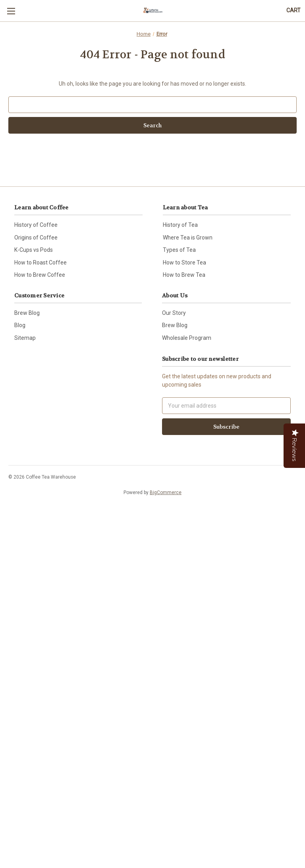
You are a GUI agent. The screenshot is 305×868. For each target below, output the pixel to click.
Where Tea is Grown (188, 238)
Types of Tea (179, 250)
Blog (20, 325)
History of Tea (180, 225)
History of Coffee (36, 225)
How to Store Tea (184, 263)
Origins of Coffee (36, 238)
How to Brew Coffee (40, 275)
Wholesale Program (187, 338)
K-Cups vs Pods (34, 250)
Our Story (174, 313)
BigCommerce (166, 492)
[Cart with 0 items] (293, 11)
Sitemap (25, 338)
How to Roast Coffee (41, 263)
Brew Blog (27, 313)
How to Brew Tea (184, 275)
